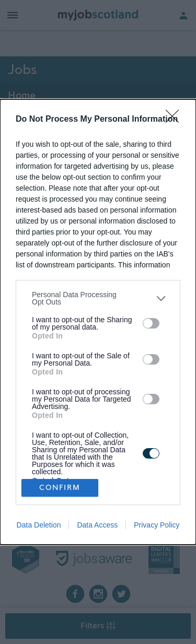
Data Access (97, 525)
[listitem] (98, 298)
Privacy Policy (157, 525)
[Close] (176, 120)
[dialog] (98, 322)
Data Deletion (39, 525)
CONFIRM (60, 488)
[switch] (151, 323)
